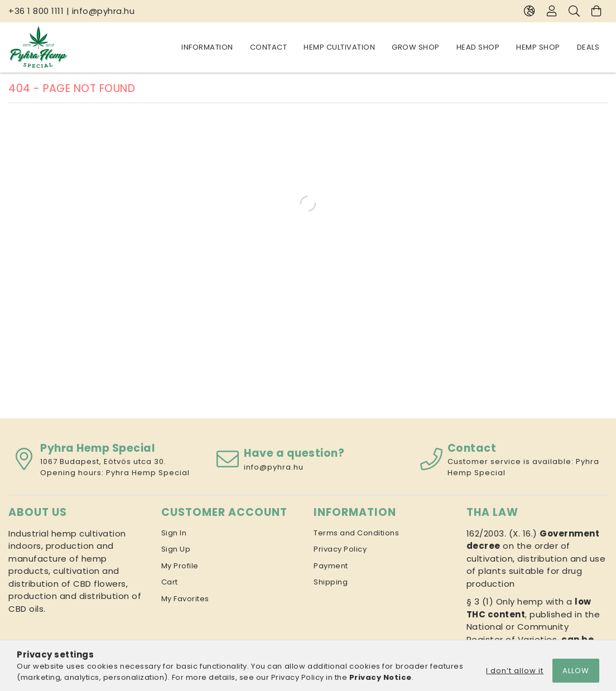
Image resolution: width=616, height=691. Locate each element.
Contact (512, 47)
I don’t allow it (515, 671)
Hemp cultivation (441, 47)
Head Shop (303, 47)
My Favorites (185, 599)
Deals (193, 47)
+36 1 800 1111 (36, 11)
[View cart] (596, 11)
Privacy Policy (340, 549)
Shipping (331, 582)
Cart (170, 582)
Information (574, 47)
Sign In (174, 533)
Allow (576, 671)
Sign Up (176, 549)
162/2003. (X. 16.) (502, 533)
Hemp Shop (243, 47)
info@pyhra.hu (104, 11)
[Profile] (552, 11)
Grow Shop (365, 47)
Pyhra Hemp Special (148, 473)
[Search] (574, 11)
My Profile (180, 566)
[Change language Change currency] (530, 11)
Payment (331, 566)
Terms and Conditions (356, 533)
